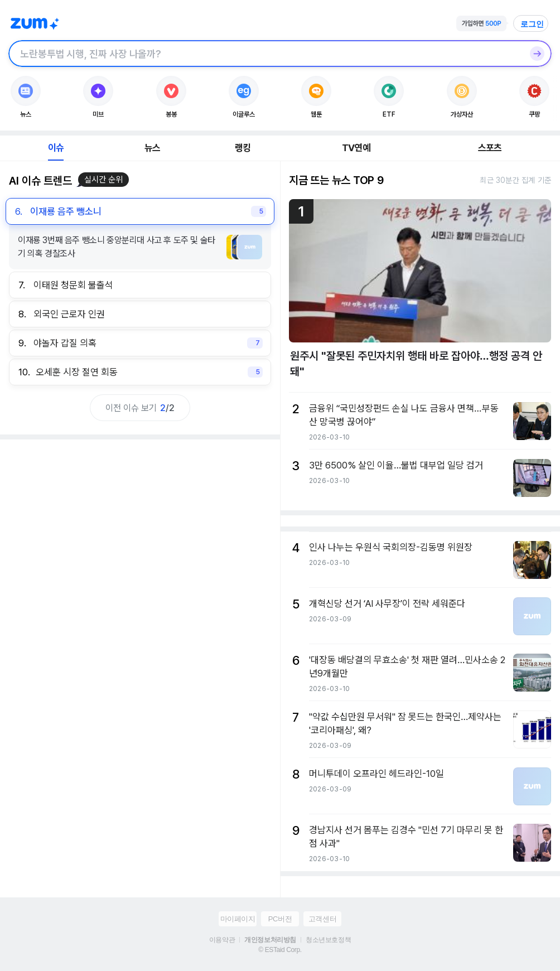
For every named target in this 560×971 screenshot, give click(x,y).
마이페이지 (238, 919)
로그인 (532, 24)
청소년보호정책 (328, 940)
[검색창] (265, 54)
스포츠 (490, 148)
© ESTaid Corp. (280, 950)
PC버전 (280, 919)
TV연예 (356, 148)
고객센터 (322, 919)
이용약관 (222, 940)
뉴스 (152, 148)
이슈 (56, 148)
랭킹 (243, 148)
